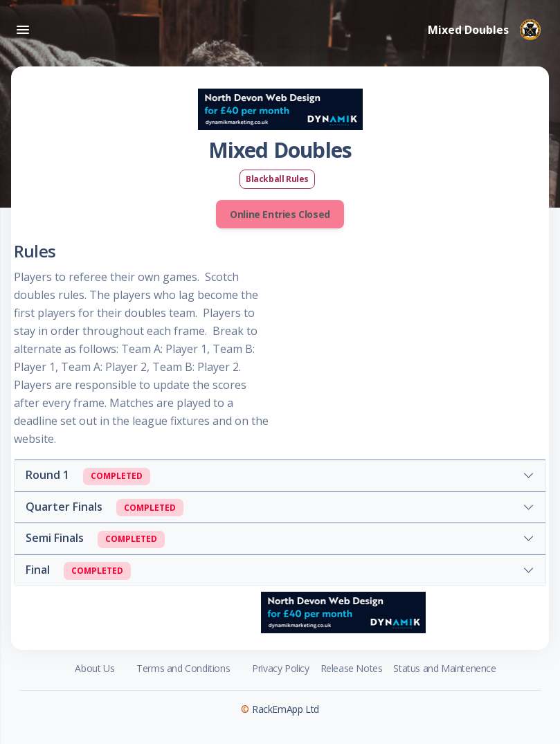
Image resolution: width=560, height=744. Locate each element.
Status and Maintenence (444, 668)
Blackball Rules (277, 179)
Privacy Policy (280, 668)
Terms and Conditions (183, 668)
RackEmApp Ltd (286, 709)
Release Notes (352, 668)
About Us (94, 668)
